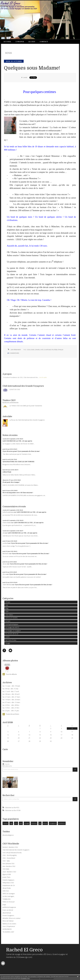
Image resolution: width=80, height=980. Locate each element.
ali (3, 533)
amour (45, 823)
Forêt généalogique (12, 624)
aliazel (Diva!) (7, 913)
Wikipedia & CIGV (8, 883)
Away (5, 564)
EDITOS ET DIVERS (11, 618)
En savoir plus (25, 978)
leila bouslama (8, 512)
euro (33, 350)
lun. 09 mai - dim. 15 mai (10, 689)
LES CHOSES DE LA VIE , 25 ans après (17, 441)
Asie (7, 605)
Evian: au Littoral (8, 910)
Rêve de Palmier (8, 921)
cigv (11, 823)
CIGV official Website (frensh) (12, 853)
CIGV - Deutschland (9, 858)
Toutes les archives (12, 714)
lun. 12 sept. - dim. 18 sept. (11, 686)
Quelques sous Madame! (32, 68)
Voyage (8, 643)
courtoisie (47, 350)
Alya (4, 574)
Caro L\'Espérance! (9, 926)
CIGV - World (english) (10, 855)
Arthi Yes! (6, 891)
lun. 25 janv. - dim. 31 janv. (11, 711)
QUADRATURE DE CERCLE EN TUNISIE (18, 462)
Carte (5, 749)
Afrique (8, 602)
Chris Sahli (7, 523)
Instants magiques (8, 880)
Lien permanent (14, 350)
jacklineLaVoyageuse (9, 907)
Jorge (4, 905)
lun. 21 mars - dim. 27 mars (11, 697)
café (42, 350)
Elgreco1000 (7, 874)
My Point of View (11, 640)
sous (29, 350)
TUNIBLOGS (7, 899)
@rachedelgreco (8, 835)
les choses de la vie (12, 634)
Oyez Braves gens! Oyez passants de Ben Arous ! (21, 451)
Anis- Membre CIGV (9, 866)
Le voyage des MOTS (12, 627)
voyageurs (53, 823)
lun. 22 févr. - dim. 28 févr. (11, 705)
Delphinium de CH (9, 885)
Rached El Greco (24, 950)
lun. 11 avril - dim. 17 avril (11, 692)
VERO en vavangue (9, 894)
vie (40, 823)
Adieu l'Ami (7, 472)
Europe (8, 621)
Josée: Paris (6, 877)
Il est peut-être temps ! (11, 482)
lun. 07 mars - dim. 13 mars (11, 702)
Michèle (6, 554)
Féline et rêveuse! (9, 902)
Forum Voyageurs (8, 915)
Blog (7, 608)
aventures (62, 823)
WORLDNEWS (7, 929)
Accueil (7, 42)
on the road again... (9, 896)
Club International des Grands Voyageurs (16, 850)
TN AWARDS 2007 (8, 932)
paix (21, 823)
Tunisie (5, 823)
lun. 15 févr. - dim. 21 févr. (11, 708)
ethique (61, 350)
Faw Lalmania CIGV (8, 864)
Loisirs (7, 637)
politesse (54, 350)
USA (16, 823)
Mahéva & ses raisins (9, 924)
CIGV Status (9, 615)
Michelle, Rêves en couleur (12, 918)
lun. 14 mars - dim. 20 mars (11, 700)
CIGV (7, 612)
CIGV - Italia (6, 861)
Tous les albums (11, 674)
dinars (37, 350)
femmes (34, 823)
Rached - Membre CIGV (10, 847)
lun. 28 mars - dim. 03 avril (11, 694)
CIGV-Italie (6, 869)
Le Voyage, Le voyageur (13, 631)
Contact (44, 42)
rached (5, 543)
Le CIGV (32, 42)
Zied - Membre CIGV (9, 872)
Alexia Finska (7, 888)
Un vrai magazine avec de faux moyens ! (18, 493)
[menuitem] (8, 42)
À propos (20, 42)
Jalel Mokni (7, 585)
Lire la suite (43, 377)
